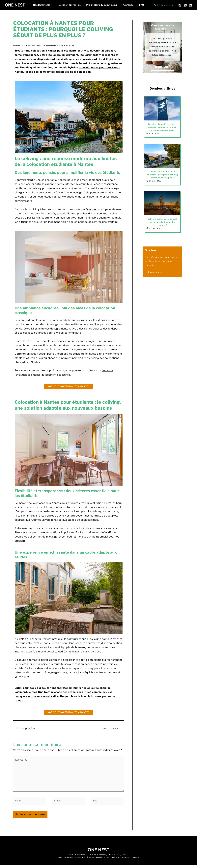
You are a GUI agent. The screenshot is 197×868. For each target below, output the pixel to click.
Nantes (17, 46)
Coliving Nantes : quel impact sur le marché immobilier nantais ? (162, 225)
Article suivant (113, 728)
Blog (104, 860)
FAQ (136, 5)
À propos (124, 5)
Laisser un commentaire (48, 46)
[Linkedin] (190, 5)
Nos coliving (79, 860)
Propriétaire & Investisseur (99, 5)
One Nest (92, 209)
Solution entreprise (68, 5)
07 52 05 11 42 (165, 5)
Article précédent (26, 728)
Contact (137, 860)
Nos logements (42, 5)
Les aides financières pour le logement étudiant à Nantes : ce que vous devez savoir (162, 127)
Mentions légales (64, 860)
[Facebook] (180, 5)
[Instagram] (185, 5)
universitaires (50, 520)
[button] (51, 5)
